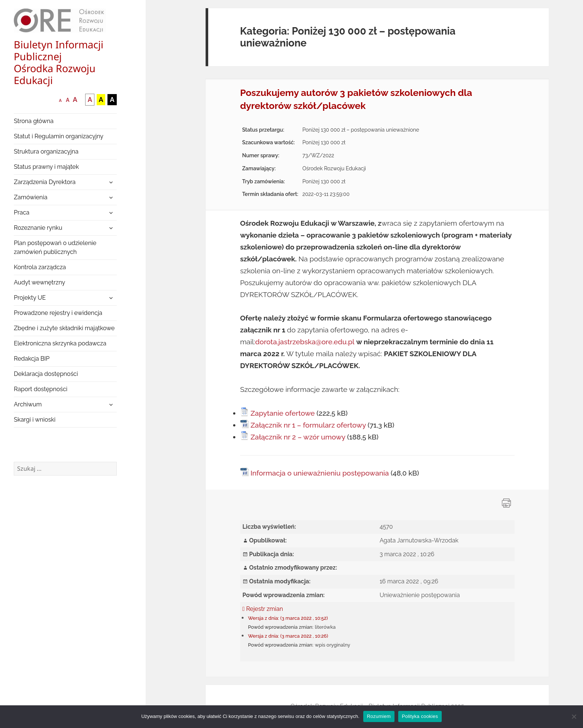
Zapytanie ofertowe (283, 413)
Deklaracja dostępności (46, 374)
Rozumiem (379, 716)
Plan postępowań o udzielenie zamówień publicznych (55, 247)
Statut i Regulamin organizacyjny (59, 136)
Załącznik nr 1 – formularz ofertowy (308, 425)
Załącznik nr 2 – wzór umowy (298, 437)
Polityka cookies (420, 716)
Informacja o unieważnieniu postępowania (320, 473)
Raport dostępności (41, 389)
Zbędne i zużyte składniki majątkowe (64, 328)
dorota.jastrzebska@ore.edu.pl (305, 342)
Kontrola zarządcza (40, 267)
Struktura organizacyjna (46, 152)
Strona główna (34, 121)
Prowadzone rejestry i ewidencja (58, 313)
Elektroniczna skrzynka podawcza (60, 343)
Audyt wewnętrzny (39, 282)
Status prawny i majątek (46, 167)
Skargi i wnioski (35, 420)
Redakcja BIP (32, 359)
